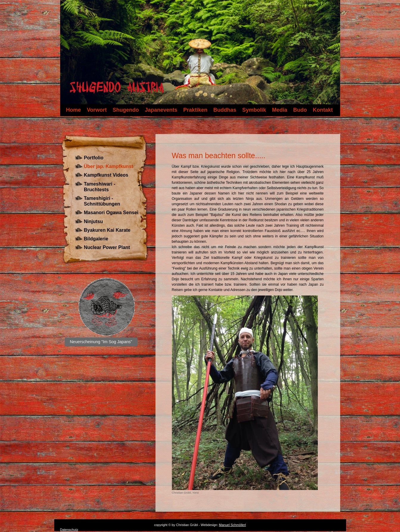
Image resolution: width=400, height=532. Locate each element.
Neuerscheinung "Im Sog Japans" (101, 342)
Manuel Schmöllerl (232, 525)
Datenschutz (69, 530)
